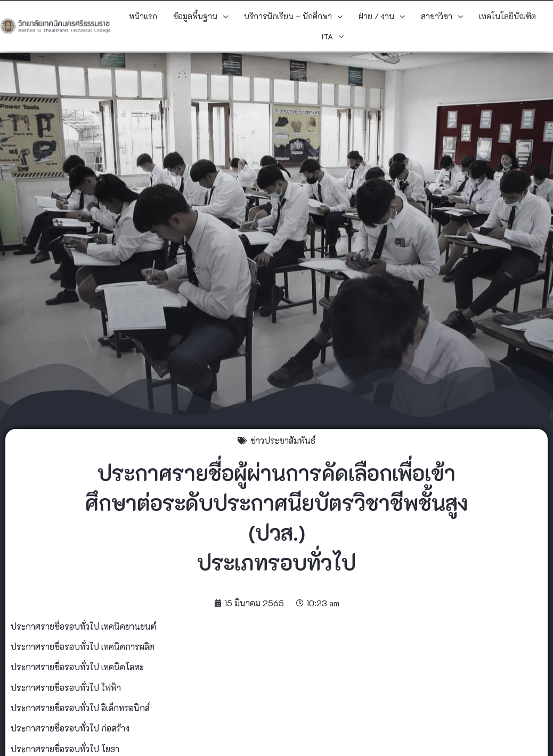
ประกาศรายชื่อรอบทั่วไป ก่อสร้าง (70, 728)
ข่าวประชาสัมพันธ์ (283, 440)
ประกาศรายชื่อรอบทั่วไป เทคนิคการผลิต (83, 647)
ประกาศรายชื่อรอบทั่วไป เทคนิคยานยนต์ (83, 626)
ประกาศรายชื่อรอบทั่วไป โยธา (65, 749)
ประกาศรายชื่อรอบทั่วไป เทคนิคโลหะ (77, 667)
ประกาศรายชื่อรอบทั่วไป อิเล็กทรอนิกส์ (80, 708)
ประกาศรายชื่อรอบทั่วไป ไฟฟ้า (66, 688)
